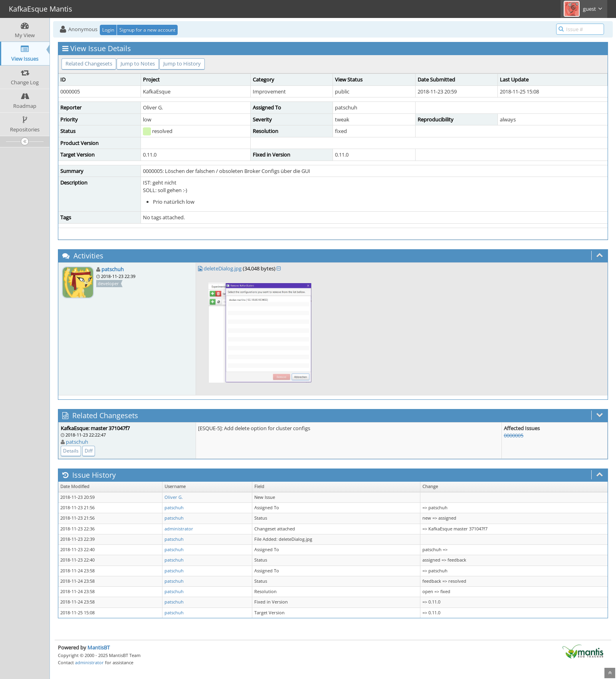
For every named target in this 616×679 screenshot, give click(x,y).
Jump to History (182, 64)
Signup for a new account (147, 30)
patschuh (113, 269)
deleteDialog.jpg (223, 268)
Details (71, 451)
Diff (89, 451)
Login (108, 30)
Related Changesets (89, 64)
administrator (179, 529)
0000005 (514, 435)
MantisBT (99, 647)
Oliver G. (174, 497)
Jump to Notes (138, 64)
